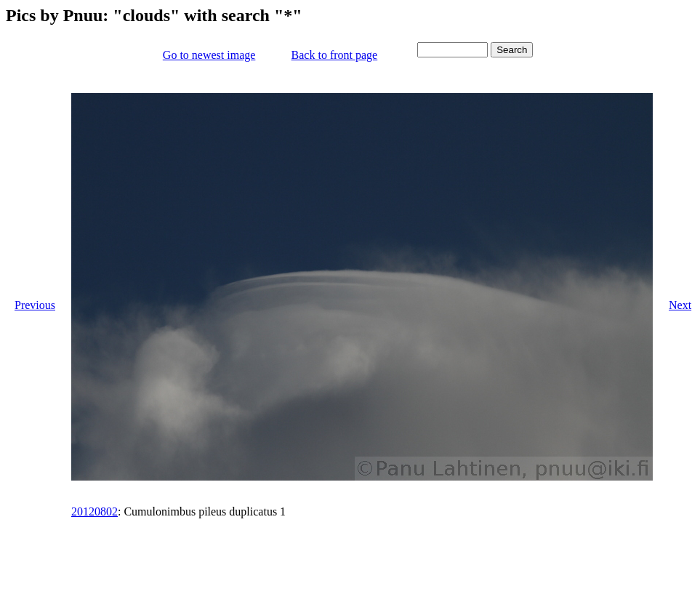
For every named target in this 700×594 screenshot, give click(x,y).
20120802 (94, 511)
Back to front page (335, 55)
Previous (35, 305)
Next (680, 305)
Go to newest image (209, 55)
